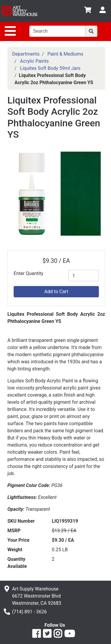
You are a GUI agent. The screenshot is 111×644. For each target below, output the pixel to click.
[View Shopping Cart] (88, 11)
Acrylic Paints (34, 61)
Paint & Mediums (65, 54)
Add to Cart (56, 292)
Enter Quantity (28, 273)
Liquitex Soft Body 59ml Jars (50, 68)
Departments (26, 54)
